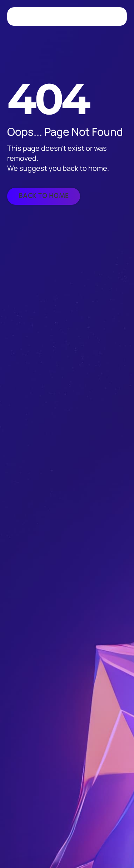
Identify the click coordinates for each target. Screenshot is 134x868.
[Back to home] (44, 196)
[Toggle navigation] (114, 16)
